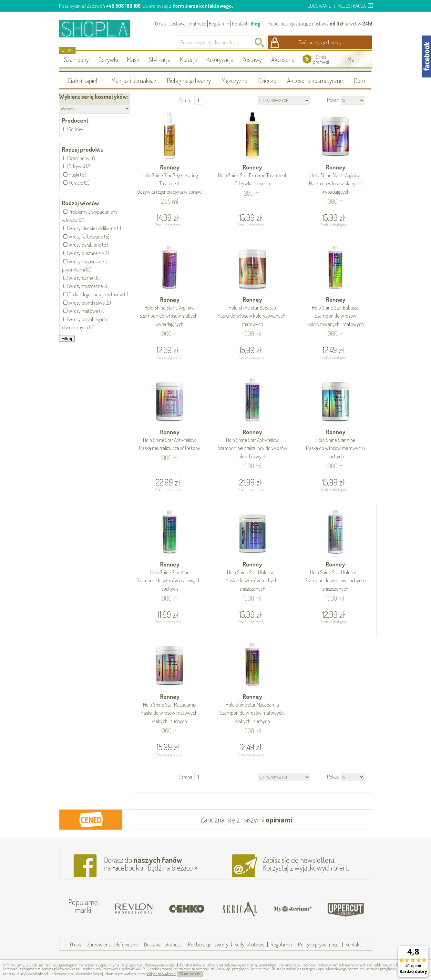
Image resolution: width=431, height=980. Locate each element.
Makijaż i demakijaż (134, 80)
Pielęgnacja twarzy (189, 80)
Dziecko (267, 80)
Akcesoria (283, 59)
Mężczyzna (234, 80)
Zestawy (252, 59)
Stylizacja (160, 59)
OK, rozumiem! (190, 974)
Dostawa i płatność (187, 24)
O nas (160, 24)
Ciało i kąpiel (82, 80)
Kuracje (189, 59)
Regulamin (219, 24)
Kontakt (240, 24)
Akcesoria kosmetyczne (315, 80)
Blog (256, 24)
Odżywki (108, 59)
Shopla (99, 29)
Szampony (76, 59)
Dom (359, 80)
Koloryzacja (220, 59)
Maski (133, 59)
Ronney (170, 180)
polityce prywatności (161, 974)
